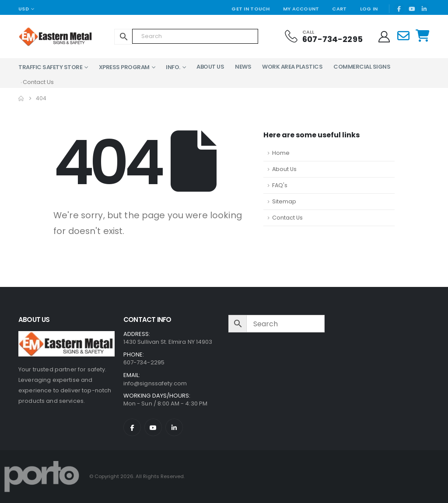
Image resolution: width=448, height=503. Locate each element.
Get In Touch (250, 9)
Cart (339, 9)
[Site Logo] (56, 37)
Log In (369, 9)
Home (281, 153)
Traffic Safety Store (50, 67)
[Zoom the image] (66, 336)
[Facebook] (399, 9)
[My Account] (384, 37)
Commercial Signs (362, 67)
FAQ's (280, 185)
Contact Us (287, 218)
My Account (301, 9)
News (243, 67)
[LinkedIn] (424, 9)
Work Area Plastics (292, 67)
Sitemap (284, 201)
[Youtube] (412, 9)
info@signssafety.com (155, 383)
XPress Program (124, 67)
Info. (173, 67)
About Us (210, 67)
